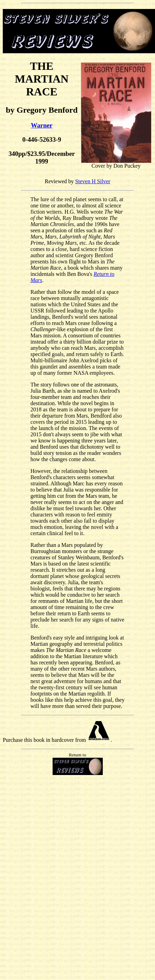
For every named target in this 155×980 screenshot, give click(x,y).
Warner (42, 125)
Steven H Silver (93, 181)
